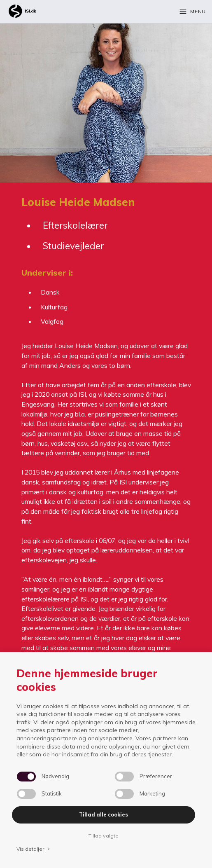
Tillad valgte (104, 836)
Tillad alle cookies (104, 815)
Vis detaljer (34, 849)
